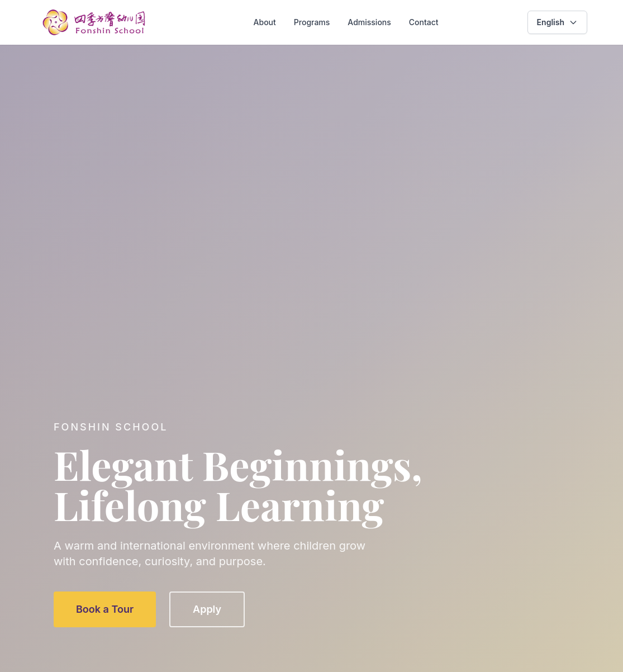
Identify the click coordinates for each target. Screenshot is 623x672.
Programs (312, 22)
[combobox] (557, 22)
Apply (207, 609)
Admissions (369, 22)
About (265, 22)
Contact (424, 22)
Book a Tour (105, 609)
